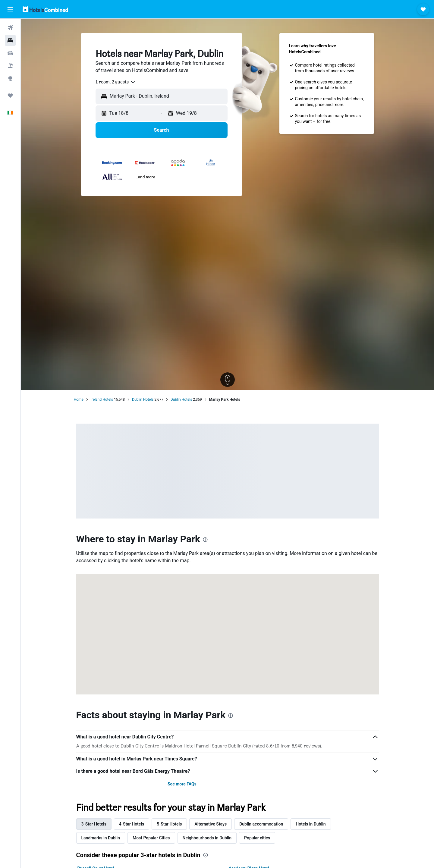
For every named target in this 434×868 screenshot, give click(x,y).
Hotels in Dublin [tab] (311, 824)
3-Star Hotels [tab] (94, 824)
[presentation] (205, 540)
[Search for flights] (10, 28)
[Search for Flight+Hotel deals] (10, 66)
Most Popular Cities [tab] (151, 838)
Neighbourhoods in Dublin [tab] (207, 838)
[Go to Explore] (10, 78)
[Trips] (10, 96)
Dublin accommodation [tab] (261, 824)
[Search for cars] (10, 53)
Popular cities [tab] (257, 838)
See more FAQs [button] (182, 784)
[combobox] (116, 82)
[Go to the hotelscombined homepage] (45, 9)
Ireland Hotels (102, 400)
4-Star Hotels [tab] (132, 824)
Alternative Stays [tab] (211, 824)
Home (79, 400)
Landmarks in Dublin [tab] (101, 838)
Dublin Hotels (143, 400)
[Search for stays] (10, 40)
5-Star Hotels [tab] (169, 824)
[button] (10, 9)
